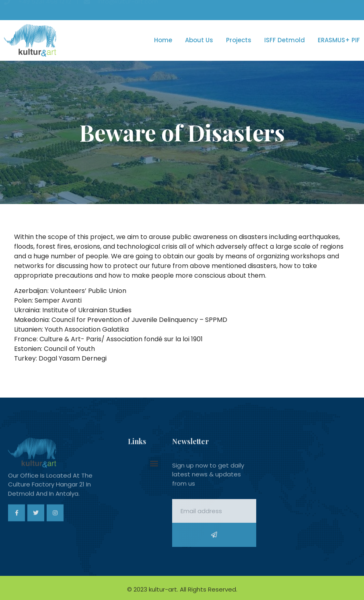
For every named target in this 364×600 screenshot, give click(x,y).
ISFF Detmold (285, 40)
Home (163, 40)
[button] (154, 463)
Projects (239, 40)
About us (199, 40)
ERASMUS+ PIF (339, 40)
